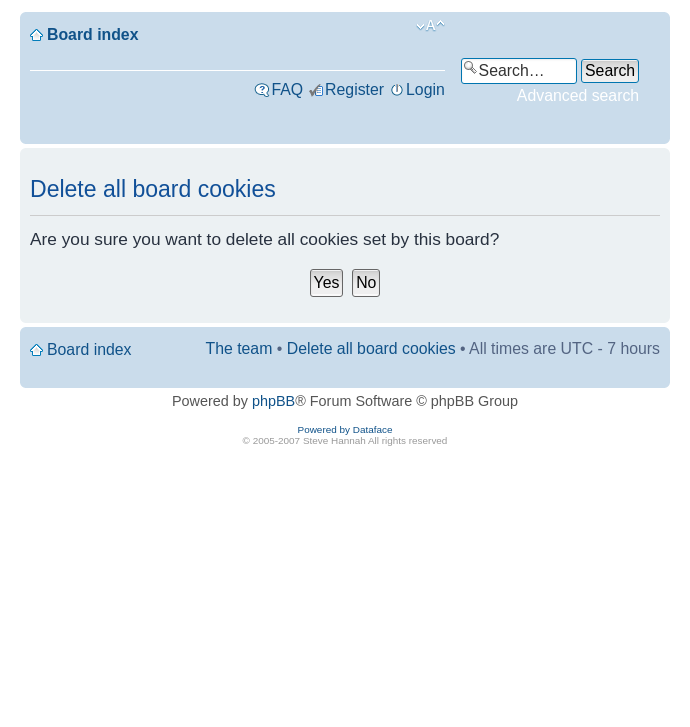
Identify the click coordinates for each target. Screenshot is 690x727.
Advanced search (578, 95)
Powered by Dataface (345, 429)
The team (239, 348)
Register (354, 89)
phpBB (273, 401)
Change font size (430, 26)
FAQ (287, 89)
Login (425, 89)
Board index (92, 34)
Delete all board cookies (371, 348)
